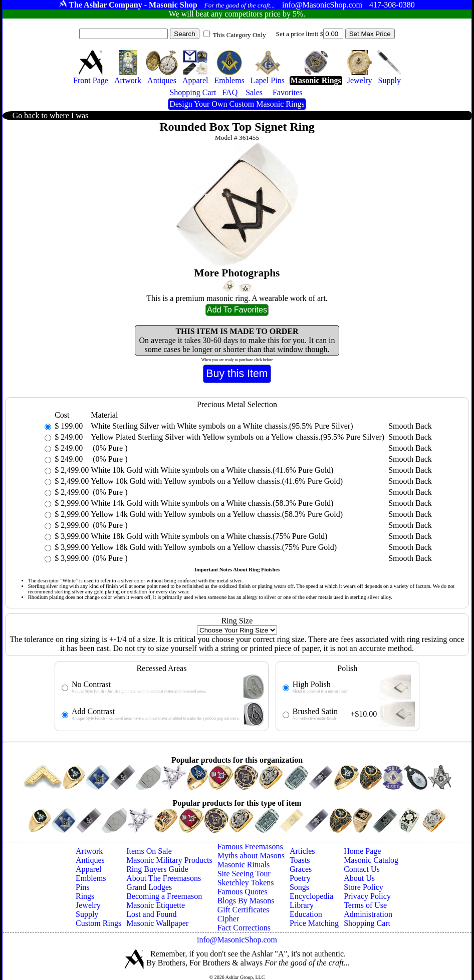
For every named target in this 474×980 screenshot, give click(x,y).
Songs (299, 887)
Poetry (300, 878)
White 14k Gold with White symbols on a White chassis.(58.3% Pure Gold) (212, 503)
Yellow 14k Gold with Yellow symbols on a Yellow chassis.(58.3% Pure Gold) (217, 514)
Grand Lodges (149, 887)
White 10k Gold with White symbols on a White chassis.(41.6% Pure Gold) (212, 470)
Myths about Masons (251, 856)
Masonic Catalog (371, 860)
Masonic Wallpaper (157, 923)
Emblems (91, 878)
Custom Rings (98, 923)
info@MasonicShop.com (237, 940)
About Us (359, 878)
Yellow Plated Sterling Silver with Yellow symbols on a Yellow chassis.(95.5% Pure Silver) (238, 437)
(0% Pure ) (109, 448)
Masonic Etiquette (156, 905)
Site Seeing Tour (244, 874)
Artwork (89, 851)
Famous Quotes (243, 892)
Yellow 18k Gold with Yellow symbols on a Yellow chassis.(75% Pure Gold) (214, 547)
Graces (301, 869)
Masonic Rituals (244, 865)
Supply (87, 914)
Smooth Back (410, 426)
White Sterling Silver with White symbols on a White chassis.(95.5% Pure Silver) (222, 426)
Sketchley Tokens (246, 883)
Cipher (228, 919)
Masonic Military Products (169, 860)
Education (306, 914)
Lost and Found (151, 914)
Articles (302, 851)
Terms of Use (365, 905)
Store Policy (364, 887)
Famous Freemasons (250, 847)
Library (302, 905)
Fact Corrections (244, 928)
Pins (83, 887)
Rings (85, 896)
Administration (368, 914)
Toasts (300, 860)
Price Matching (314, 923)
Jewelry (88, 905)
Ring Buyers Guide (157, 869)
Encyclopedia (311, 896)
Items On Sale (149, 851)
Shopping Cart (367, 923)
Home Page (362, 851)
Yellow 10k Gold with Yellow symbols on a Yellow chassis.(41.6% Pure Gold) (217, 481)
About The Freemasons (164, 878)
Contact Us (362, 869)
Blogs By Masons (246, 901)
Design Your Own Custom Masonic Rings (237, 104)
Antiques (90, 860)
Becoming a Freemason (164, 896)
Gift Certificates (244, 910)
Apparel (89, 869)
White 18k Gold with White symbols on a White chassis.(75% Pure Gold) (209, 536)
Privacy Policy (367, 896)
